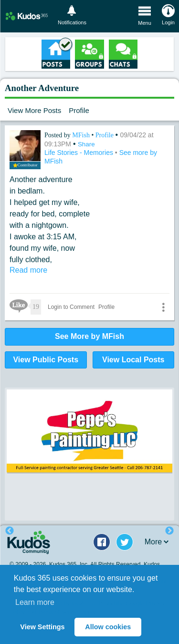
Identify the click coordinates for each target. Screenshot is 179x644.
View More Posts (34, 110)
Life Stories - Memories (80, 153)
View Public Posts (46, 360)
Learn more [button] (35, 602)
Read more (28, 270)
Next (169, 531)
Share (86, 144)
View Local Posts (133, 360)
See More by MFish (89, 336)
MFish (82, 135)
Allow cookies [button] (108, 627)
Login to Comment (71, 307)
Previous (10, 531)
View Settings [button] (42, 627)
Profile (79, 110)
